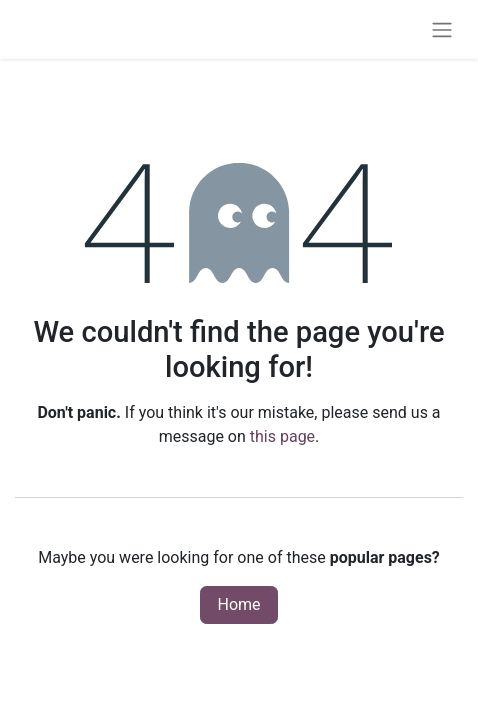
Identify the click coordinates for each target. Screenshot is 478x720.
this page (282, 436)
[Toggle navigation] (442, 29)
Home (238, 604)
